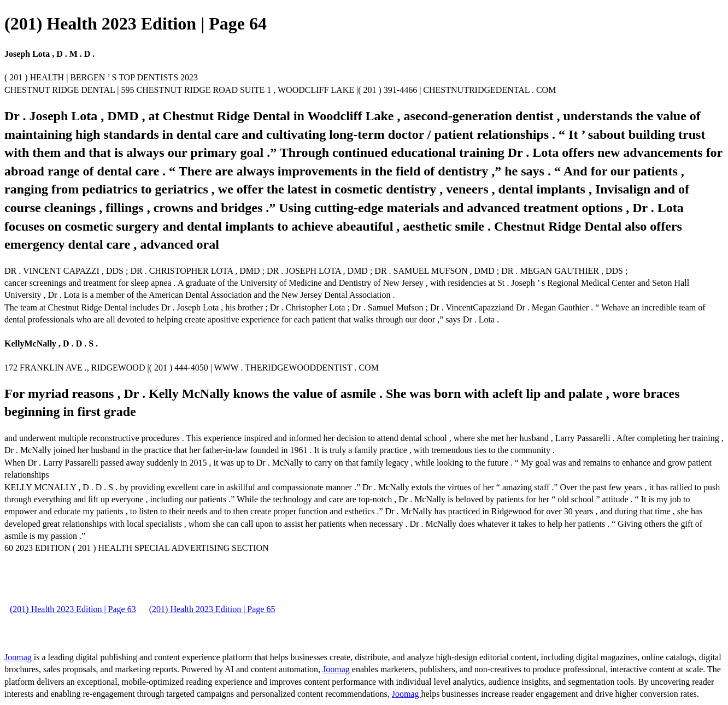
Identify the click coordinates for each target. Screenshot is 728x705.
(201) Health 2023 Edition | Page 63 (73, 609)
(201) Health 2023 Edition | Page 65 (212, 609)
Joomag (19, 657)
